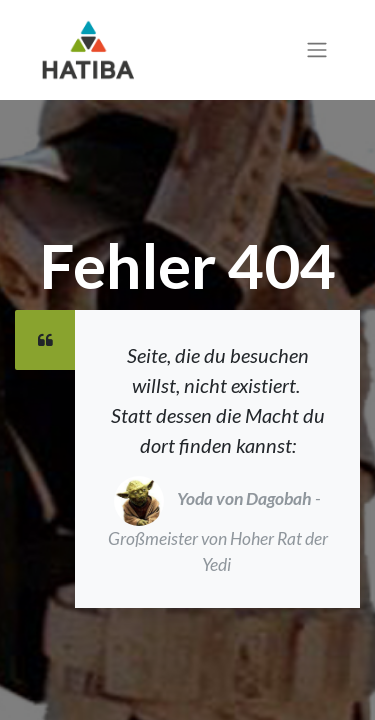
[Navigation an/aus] (317, 50)
